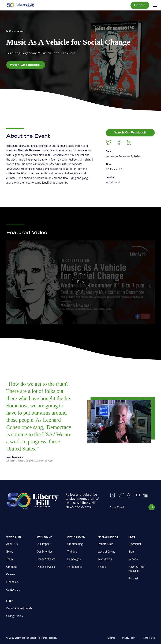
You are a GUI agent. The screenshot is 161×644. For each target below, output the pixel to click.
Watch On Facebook (26, 65)
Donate (140, 5)
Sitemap (111, 638)
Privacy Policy (129, 638)
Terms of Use (149, 638)
